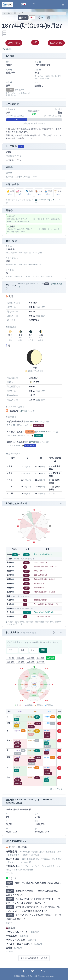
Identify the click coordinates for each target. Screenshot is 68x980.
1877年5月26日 (14, 43)
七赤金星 (20, 662)
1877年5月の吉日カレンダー (48, 201)
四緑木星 (41, 658)
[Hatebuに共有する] (43, 972)
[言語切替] (23, 5)
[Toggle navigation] (63, 4)
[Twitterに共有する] (33, 972)
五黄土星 (51, 658)
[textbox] (32, 17)
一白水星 (10, 658)
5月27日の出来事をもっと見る (34, 958)
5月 (14, 13)
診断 (43, 650)
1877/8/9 (23, 411)
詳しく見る (56, 789)
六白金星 (10, 662)
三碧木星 (31, 658)
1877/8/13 (43, 432)
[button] (34, 4)
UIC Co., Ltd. (32, 976)
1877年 (7, 13)
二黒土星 (20, 658)
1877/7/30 (34, 422)
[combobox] (32, 17)
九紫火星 (41, 662)
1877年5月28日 (56, 43)
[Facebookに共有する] (24, 972)
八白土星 (31, 662)
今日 (35, 42)
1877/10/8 (33, 442)
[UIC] (8, 4)
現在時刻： (7, 49)
